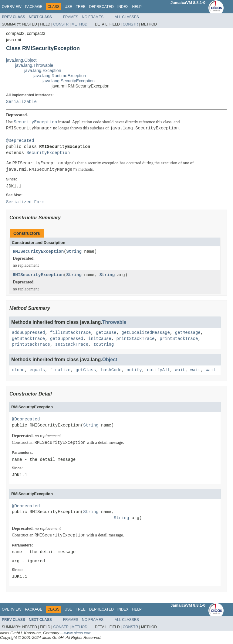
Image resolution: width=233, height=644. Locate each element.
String (74, 252)
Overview (12, 7)
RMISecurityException (38, 252)
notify (134, 370)
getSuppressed (67, 339)
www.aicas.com (78, 633)
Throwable (114, 322)
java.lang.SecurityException (69, 81)
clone (18, 370)
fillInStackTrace (70, 333)
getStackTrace (28, 339)
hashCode (111, 370)
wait (180, 370)
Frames (71, 17)
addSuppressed (28, 333)
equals (37, 370)
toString (104, 345)
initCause (100, 339)
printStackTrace (135, 339)
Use (68, 7)
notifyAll (158, 370)
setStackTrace (72, 345)
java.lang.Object (21, 60)
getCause (106, 333)
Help (137, 7)
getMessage (188, 333)
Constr (61, 24)
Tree (81, 7)
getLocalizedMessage (146, 333)
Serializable (21, 102)
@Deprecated (20, 141)
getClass (86, 370)
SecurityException (48, 153)
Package (34, 7)
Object (110, 360)
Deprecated (101, 7)
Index (123, 7)
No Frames (93, 17)
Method (79, 24)
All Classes (127, 17)
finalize (60, 370)
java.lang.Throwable (34, 65)
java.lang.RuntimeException (60, 76)
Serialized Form (25, 202)
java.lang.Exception (43, 70)
